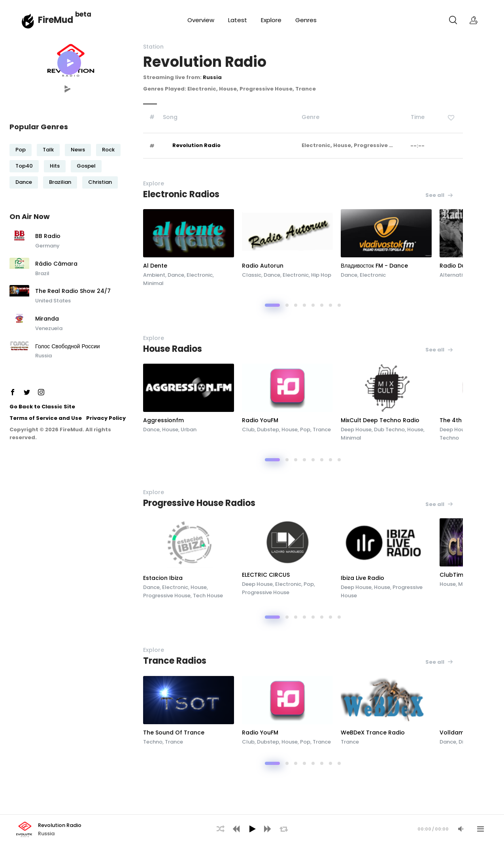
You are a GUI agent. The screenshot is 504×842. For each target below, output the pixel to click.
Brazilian (60, 182)
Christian (100, 182)
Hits (55, 166)
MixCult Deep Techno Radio (380, 420)
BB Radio (48, 236)
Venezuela (49, 328)
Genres (306, 20)
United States (53, 301)
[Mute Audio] (461, 829)
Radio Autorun (263, 266)
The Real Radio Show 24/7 (73, 291)
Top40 (24, 166)
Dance (24, 182)
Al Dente (155, 266)
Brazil (42, 273)
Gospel (86, 166)
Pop (21, 150)
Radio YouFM (260, 420)
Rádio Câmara (56, 264)
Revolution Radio (196, 145)
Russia (43, 356)
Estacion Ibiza (163, 578)
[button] (69, 63)
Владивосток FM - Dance (374, 266)
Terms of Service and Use (46, 418)
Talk (48, 150)
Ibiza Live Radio (362, 578)
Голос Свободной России (68, 347)
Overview (201, 20)
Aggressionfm (163, 420)
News (78, 150)
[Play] (252, 829)
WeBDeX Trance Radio (373, 733)
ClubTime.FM (458, 575)
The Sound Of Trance (174, 733)
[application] (252, 828)
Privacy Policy (106, 418)
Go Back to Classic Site (42, 407)
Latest (238, 20)
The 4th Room (460, 420)
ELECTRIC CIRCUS (266, 575)
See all (439, 195)
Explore (271, 20)
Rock (108, 150)
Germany (47, 246)
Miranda (47, 319)
